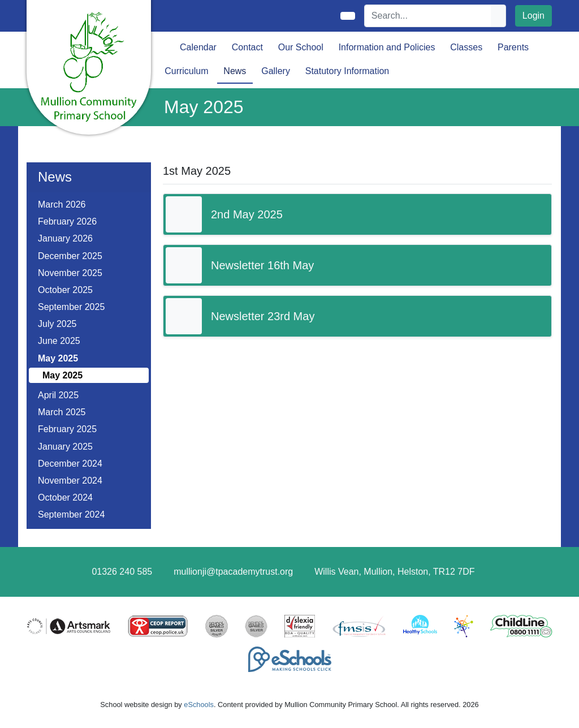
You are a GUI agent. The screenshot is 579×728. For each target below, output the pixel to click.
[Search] (428, 16)
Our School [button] (301, 47)
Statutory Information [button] (347, 71)
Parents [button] (513, 47)
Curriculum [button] (186, 71)
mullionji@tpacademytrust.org (233, 572)
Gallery (276, 71)
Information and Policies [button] (387, 47)
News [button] (235, 71)
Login (533, 16)
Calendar (198, 47)
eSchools (199, 705)
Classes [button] (466, 47)
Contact (247, 47)
